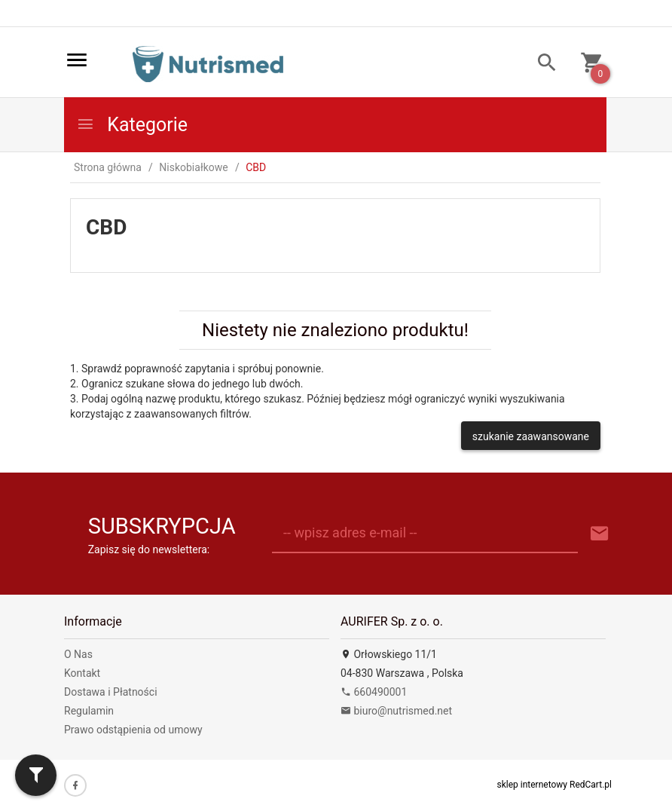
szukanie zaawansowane (531, 436)
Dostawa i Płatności (111, 692)
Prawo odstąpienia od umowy (133, 730)
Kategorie (132, 125)
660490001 (374, 692)
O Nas (78, 654)
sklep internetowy (533, 785)
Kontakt (82, 673)
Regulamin (89, 711)
